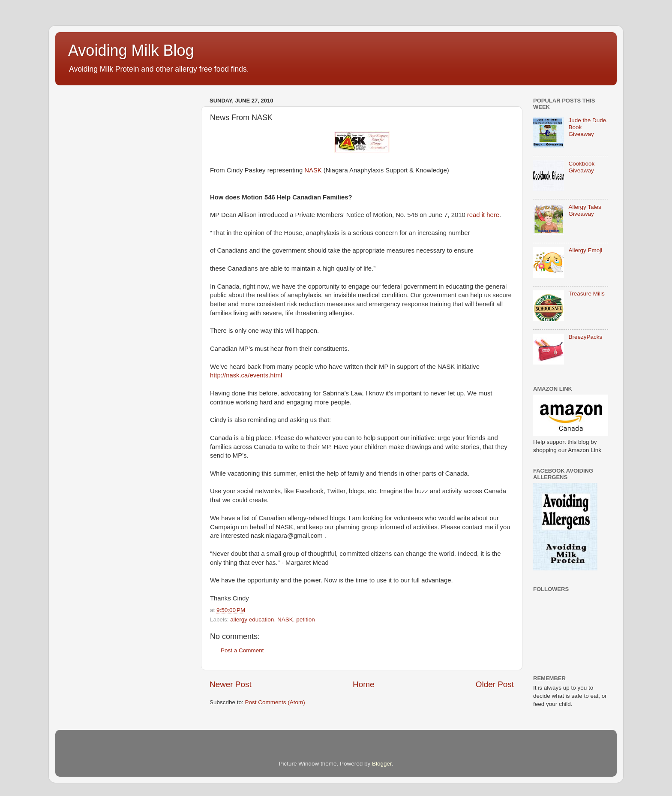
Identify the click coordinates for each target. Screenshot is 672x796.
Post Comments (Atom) (275, 702)
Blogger (382, 764)
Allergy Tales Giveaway (585, 210)
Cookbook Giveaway (581, 167)
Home (363, 684)
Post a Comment (242, 650)
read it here (483, 215)
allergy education (252, 620)
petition (306, 620)
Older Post (495, 684)
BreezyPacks (585, 337)
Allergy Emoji (585, 250)
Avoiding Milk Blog (131, 50)
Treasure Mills (586, 294)
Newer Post (231, 684)
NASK (313, 170)
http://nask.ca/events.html (246, 375)
